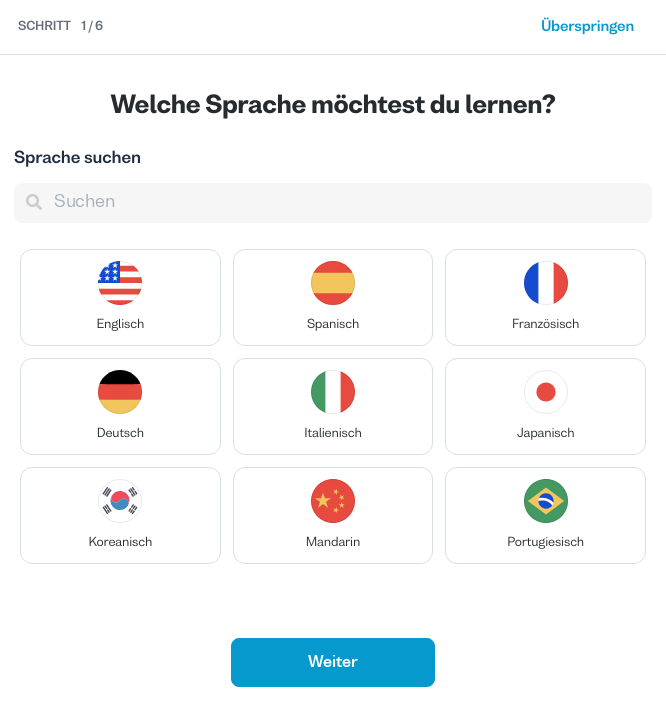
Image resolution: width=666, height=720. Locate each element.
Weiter (333, 663)
